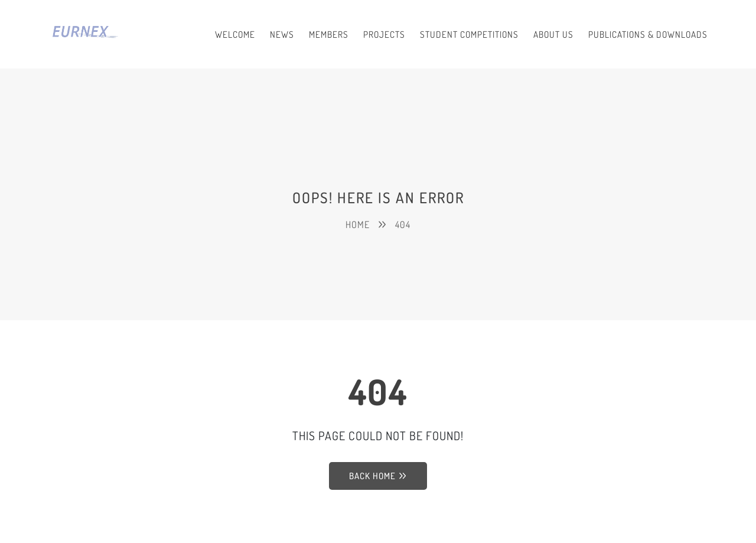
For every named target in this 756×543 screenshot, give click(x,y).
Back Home (378, 476)
